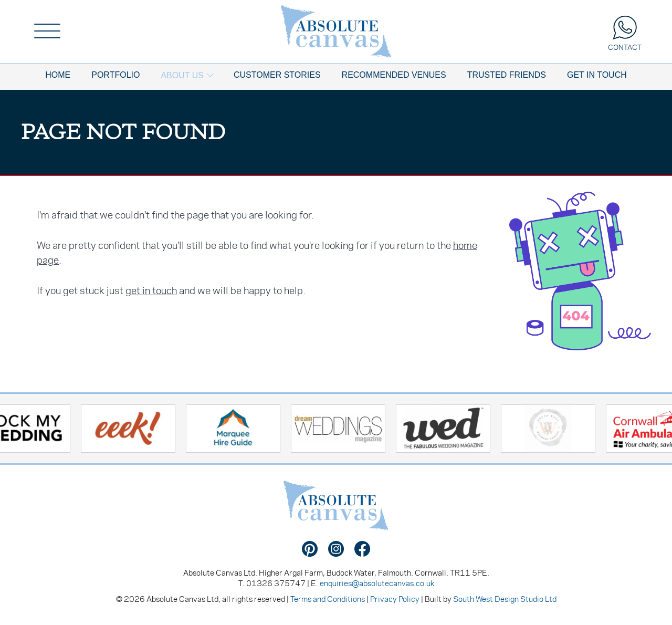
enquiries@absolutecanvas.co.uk (377, 583)
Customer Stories (277, 75)
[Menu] (47, 32)
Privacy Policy (395, 599)
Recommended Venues (394, 75)
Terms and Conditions (328, 599)
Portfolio (115, 75)
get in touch (151, 290)
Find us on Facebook (362, 549)
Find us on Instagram (336, 549)
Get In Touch (597, 75)
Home (58, 75)
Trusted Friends (507, 75)
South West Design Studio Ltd (505, 599)
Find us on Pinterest (310, 549)
